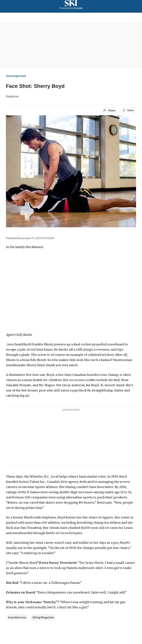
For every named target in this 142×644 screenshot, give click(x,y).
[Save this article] (128, 110)
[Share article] (109, 110)
